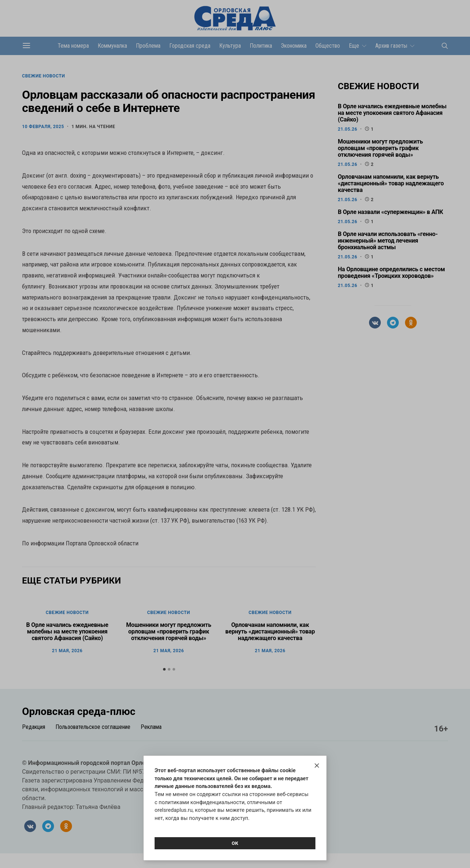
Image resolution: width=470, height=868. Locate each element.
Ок (235, 843)
